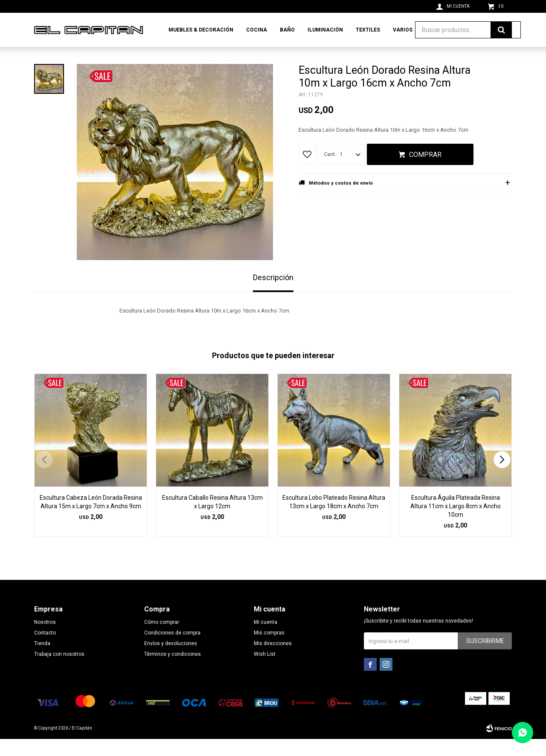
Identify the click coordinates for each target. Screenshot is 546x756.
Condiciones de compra (172, 650)
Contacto (45, 650)
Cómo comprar (162, 639)
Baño (287, 30)
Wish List (265, 671)
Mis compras (269, 650)
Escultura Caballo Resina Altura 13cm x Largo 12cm (212, 519)
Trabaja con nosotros (59, 671)
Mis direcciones (273, 660)
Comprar (425, 172)
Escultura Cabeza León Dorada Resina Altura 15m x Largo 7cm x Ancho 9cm (91, 519)
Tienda (42, 660)
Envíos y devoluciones (171, 660)
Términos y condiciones (173, 671)
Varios (403, 30)
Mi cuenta (266, 639)
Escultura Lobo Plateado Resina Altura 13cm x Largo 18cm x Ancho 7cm (334, 519)
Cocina (257, 30)
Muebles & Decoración (201, 30)
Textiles (368, 30)
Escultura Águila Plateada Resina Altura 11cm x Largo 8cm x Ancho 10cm (456, 523)
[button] (502, 477)
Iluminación (325, 30)
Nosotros (45, 639)
